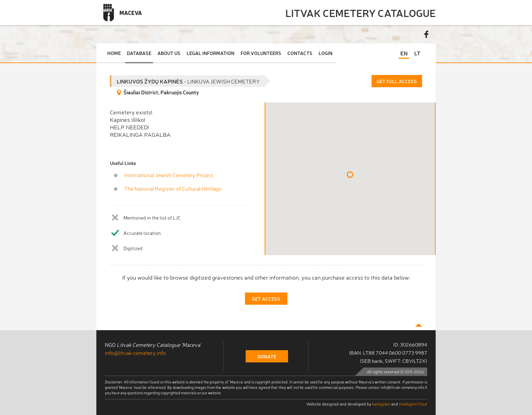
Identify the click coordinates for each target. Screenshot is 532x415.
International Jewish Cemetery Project (169, 175)
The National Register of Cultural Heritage (173, 188)
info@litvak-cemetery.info (135, 353)
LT (417, 53)
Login (326, 53)
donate (267, 356)
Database (139, 53)
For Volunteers (261, 53)
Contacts (300, 53)
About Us (169, 53)
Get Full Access (397, 81)
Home (114, 53)
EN (404, 53)
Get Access (266, 299)
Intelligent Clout (413, 404)
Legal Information (211, 53)
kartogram (381, 404)
